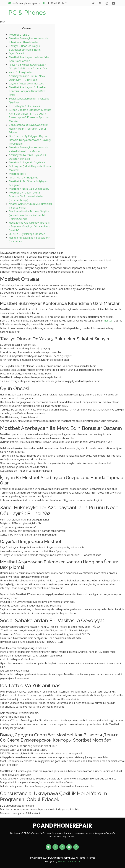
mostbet (108, 321)
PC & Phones (27, 12)
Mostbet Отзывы (19, 35)
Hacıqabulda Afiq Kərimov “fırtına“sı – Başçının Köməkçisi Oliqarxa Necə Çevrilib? (30, 226)
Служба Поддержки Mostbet (26, 84)
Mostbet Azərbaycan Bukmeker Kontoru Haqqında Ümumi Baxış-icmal (28, 91)
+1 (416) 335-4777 (55, 3)
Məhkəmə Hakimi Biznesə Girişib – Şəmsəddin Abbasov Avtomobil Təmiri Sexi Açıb (29, 215)
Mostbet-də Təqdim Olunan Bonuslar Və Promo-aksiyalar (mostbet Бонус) (26, 196)
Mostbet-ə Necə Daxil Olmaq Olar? (29, 189)
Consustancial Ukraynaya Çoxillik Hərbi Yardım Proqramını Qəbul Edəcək (28, 129)
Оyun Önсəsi (16, 53)
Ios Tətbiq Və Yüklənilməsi (24, 106)
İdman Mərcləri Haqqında (24, 178)
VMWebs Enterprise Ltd (69, 862)
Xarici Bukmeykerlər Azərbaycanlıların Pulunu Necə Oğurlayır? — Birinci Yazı (27, 76)
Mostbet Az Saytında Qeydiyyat (27, 162)
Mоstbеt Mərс (17, 174)
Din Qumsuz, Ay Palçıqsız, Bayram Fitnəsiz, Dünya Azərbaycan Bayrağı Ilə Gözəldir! (30, 140)
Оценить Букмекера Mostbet (27, 234)
